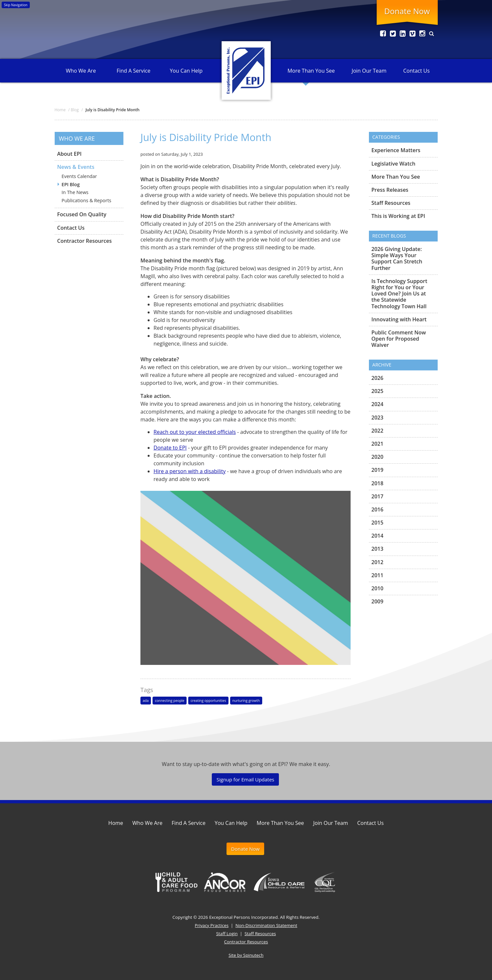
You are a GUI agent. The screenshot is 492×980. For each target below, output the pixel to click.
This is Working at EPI (398, 216)
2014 (378, 536)
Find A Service (133, 71)
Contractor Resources (85, 241)
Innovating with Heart (399, 319)
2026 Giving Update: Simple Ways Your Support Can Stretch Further (397, 259)
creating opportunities (208, 701)
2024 (378, 404)
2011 (378, 575)
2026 (378, 378)
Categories (386, 137)
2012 (378, 562)
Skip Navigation (16, 5)
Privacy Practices (212, 925)
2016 (378, 509)
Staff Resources (391, 203)
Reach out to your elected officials (195, 432)
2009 (378, 601)
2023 (378, 418)
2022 (378, 431)
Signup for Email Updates (245, 779)
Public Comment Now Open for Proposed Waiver (399, 339)
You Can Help (186, 71)
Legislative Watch (393, 164)
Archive (382, 365)
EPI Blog (71, 184)
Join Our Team (369, 71)
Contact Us (417, 71)
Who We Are (81, 71)
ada (146, 701)
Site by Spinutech (246, 955)
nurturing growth (246, 701)
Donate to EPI (170, 448)
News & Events (76, 167)
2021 (378, 444)
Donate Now (407, 11)
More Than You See (311, 71)
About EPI (70, 154)
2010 (378, 588)
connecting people (170, 701)
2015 (378, 523)
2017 (378, 496)
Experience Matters (396, 151)
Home (116, 823)
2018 (378, 483)
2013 (378, 549)
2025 (378, 391)
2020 (378, 457)
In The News (75, 192)
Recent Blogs (389, 236)
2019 (378, 470)
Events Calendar (79, 176)
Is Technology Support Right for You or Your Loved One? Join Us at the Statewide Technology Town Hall (400, 294)
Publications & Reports (86, 200)
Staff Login (227, 934)
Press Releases (390, 190)
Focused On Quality (82, 214)
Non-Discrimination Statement (266, 925)
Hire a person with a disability (190, 471)
